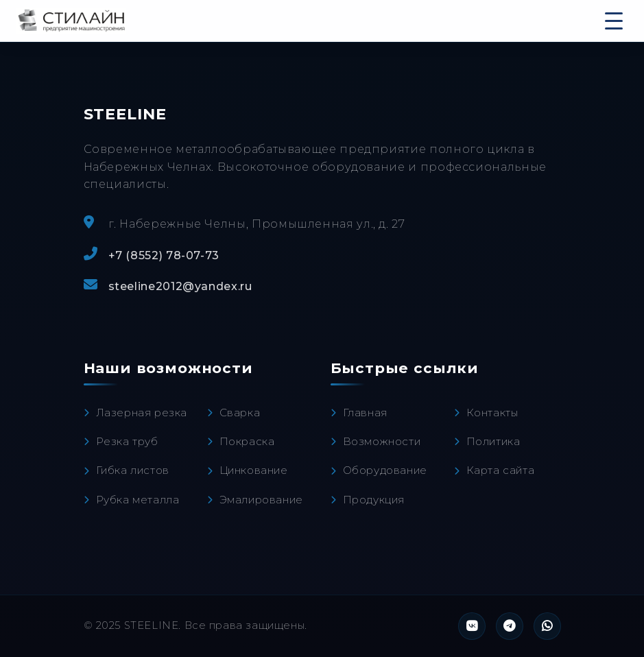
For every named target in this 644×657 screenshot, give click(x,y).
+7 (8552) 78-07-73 (164, 255)
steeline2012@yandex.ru (180, 286)
